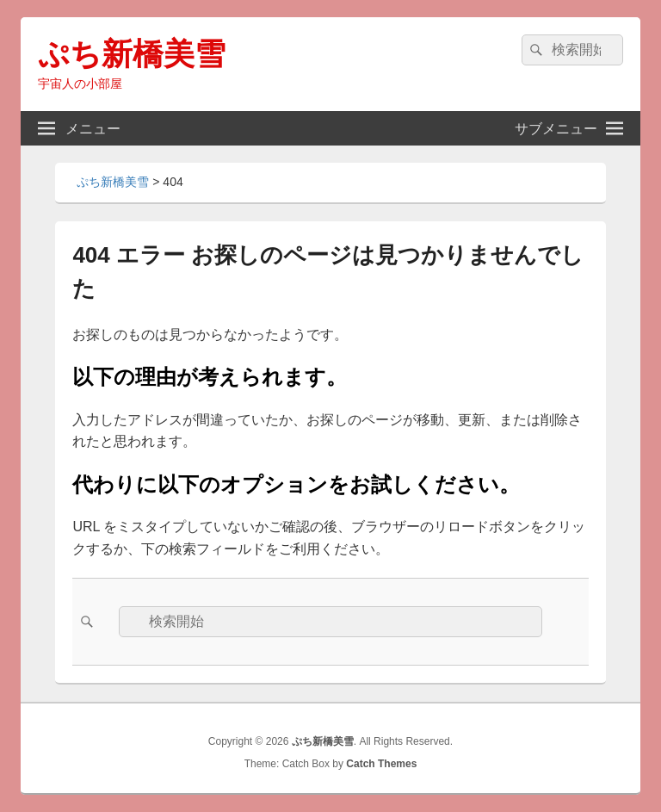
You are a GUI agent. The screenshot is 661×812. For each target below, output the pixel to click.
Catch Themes (381, 764)
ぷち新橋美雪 (132, 54)
